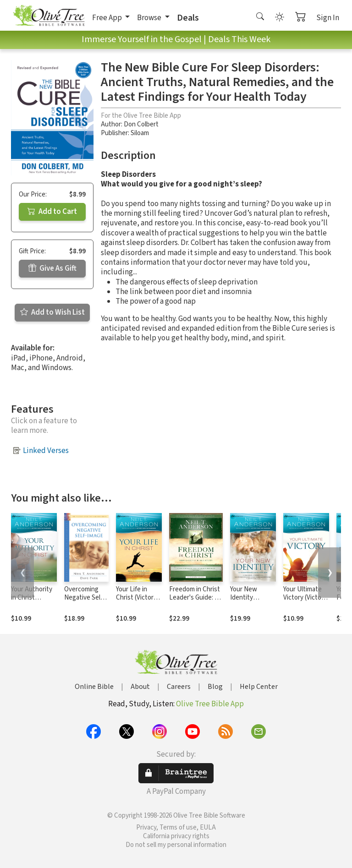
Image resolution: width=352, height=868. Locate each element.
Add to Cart (52, 212)
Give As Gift (52, 268)
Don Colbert (141, 124)
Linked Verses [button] (46, 451)
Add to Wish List (52, 312)
